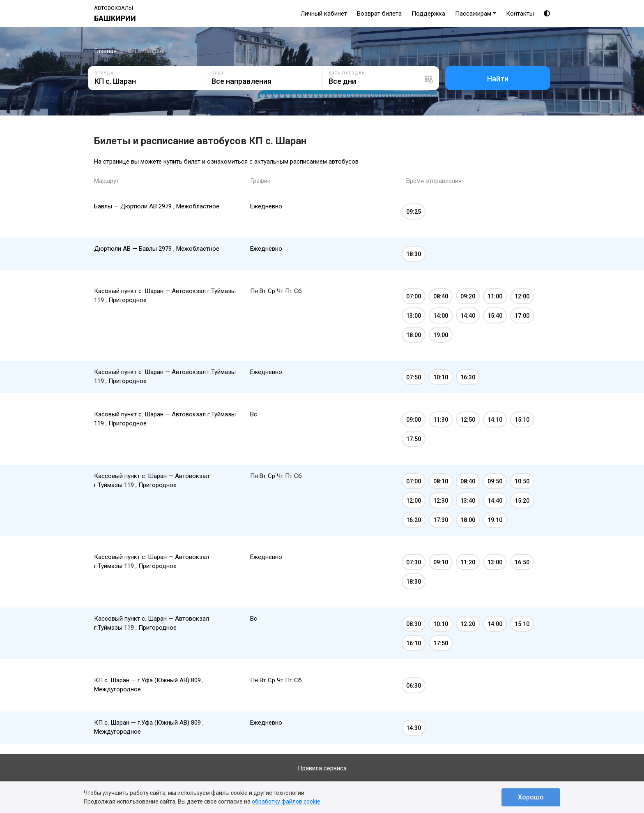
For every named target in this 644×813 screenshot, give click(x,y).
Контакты (520, 14)
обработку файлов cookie (286, 801)
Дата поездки (347, 73)
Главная (105, 51)
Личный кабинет (324, 14)
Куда (218, 73)
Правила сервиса (322, 768)
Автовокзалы (114, 8)
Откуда (104, 73)
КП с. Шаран (145, 51)
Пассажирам (473, 14)
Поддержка (428, 14)
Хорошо (531, 797)
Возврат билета (379, 14)
